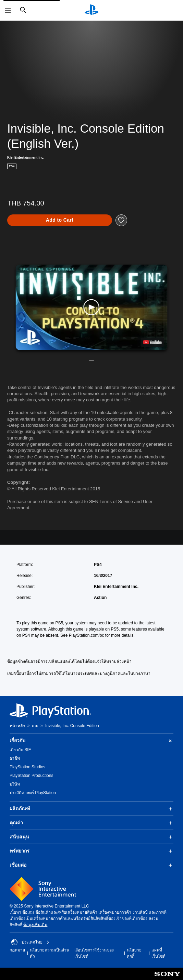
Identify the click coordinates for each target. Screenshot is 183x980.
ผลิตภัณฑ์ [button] (91, 809)
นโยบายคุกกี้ (134, 953)
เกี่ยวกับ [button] (91, 741)
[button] (92, 307)
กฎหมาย (17, 950)
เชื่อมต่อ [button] (91, 865)
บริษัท (15, 784)
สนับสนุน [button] (91, 837)
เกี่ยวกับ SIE (20, 750)
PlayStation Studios (27, 767)
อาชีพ (15, 758)
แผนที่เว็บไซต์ (158, 953)
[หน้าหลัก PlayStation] (91, 10)
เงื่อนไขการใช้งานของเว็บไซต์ (94, 953)
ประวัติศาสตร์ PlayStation (33, 793)
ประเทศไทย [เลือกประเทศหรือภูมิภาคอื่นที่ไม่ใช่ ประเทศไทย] (30, 942)
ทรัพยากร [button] (91, 851)
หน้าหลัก (17, 726)
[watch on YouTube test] (152, 342)
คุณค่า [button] (91, 823)
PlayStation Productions (31, 776)
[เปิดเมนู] (8, 10)
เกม (35, 726)
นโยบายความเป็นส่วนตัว (50, 953)
